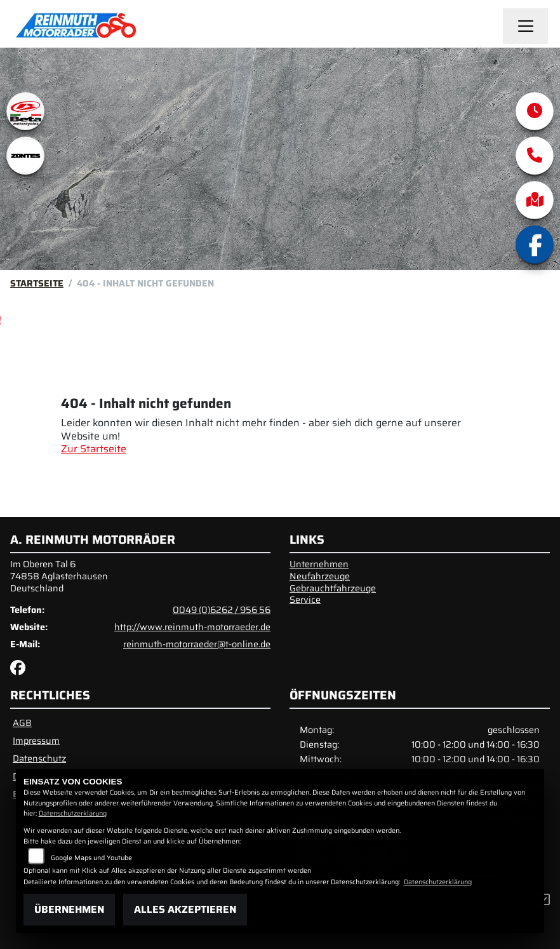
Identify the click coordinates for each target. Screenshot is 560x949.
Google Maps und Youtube (91, 858)
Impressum (36, 741)
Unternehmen (319, 564)
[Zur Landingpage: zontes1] (25, 156)
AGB (22, 723)
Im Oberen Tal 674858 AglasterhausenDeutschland (59, 576)
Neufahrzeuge (320, 576)
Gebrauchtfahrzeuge (333, 588)
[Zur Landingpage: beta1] (25, 111)
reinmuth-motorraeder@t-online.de (197, 644)
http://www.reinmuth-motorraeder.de (192, 627)
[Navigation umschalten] (526, 26)
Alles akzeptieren (185, 909)
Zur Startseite (94, 449)
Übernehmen (69, 909)
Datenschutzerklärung (73, 813)
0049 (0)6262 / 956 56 (222, 610)
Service (305, 600)
